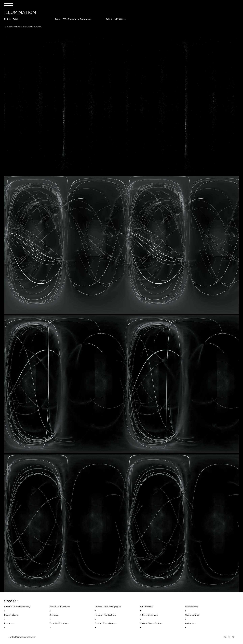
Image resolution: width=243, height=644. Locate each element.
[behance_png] (225, 637)
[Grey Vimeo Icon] (233, 637)
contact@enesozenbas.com (22, 637)
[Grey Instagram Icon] (229, 637)
